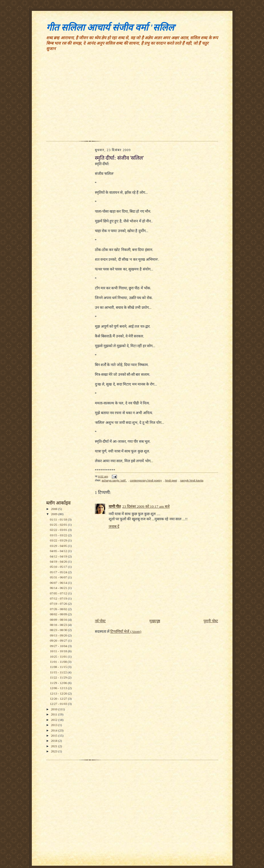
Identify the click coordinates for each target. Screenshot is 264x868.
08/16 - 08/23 (59, 625)
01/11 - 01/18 (59, 519)
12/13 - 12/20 (59, 693)
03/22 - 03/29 (59, 540)
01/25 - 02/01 (59, 525)
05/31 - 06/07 (59, 577)
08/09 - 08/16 (59, 620)
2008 (55, 509)
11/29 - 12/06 (59, 683)
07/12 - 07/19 (59, 598)
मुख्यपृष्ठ (155, 621)
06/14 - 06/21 (59, 588)
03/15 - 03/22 (59, 535)
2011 (55, 714)
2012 (55, 720)
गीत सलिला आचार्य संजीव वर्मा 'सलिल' (111, 27)
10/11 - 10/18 (59, 651)
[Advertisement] (132, 98)
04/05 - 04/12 (59, 551)
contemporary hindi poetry (146, 480)
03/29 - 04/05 (59, 546)
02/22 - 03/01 (59, 530)
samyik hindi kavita (192, 480)
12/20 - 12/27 (59, 699)
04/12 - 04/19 (59, 556)
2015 (55, 735)
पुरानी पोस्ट (211, 621)
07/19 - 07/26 (59, 604)
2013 (55, 725)
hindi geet (171, 480)
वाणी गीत (115, 506)
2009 (55, 514)
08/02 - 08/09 (59, 614)
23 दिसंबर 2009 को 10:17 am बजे (146, 506)
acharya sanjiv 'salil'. (114, 480)
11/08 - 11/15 (59, 667)
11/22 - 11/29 (59, 677)
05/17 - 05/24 (59, 572)
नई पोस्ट (100, 621)
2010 (55, 709)
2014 (55, 730)
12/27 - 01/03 (59, 704)
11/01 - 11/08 (59, 662)
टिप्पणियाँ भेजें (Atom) (126, 631)
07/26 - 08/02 (59, 609)
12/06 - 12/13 (59, 688)
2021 (55, 746)
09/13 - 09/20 (59, 635)
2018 (55, 741)
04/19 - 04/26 (59, 561)
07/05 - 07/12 (59, 593)
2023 (55, 751)
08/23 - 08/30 (59, 630)
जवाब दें (114, 526)
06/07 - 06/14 (59, 583)
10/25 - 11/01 (59, 657)
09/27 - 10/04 (59, 646)
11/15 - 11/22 (59, 672)
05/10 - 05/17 (59, 567)
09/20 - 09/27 (59, 640)
